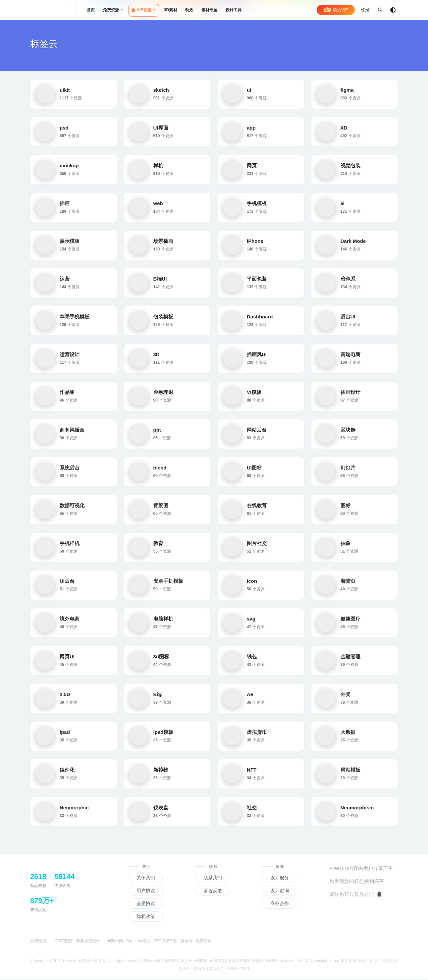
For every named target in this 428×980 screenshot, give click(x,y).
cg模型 (144, 942)
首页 (91, 10)
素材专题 (210, 10)
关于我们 (146, 878)
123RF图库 (63, 942)
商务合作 (280, 904)
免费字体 (204, 942)
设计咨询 (280, 891)
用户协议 (146, 891)
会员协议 (146, 904)
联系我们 (213, 878)
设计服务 (280, 878)
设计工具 (234, 10)
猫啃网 (187, 942)
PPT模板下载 (165, 942)
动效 (189, 10)
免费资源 (111, 10)
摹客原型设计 (88, 942)
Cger (131, 942)
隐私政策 (146, 917)
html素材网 (113, 942)
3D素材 (171, 10)
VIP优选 (142, 10)
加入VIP (336, 10)
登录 (365, 10)
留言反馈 (213, 891)
